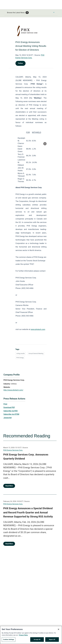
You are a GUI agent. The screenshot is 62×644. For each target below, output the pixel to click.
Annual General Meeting (36, 353)
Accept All (37, 640)
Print (5, 404)
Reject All (52, 640)
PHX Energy (20, 358)
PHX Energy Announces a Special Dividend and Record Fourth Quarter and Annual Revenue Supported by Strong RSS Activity (28, 512)
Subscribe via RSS (11, 411)
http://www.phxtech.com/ (13, 390)
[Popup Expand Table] (45, 144)
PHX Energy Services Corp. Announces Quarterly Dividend (26, 457)
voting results (21, 353)
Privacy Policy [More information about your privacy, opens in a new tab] (23, 636)
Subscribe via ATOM (11, 414)
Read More (9, 486)
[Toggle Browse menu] (54, 12)
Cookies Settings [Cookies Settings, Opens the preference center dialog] (9, 640)
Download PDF (9, 407)
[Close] (59, 630)
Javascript (8, 418)
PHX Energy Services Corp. (13, 450)
